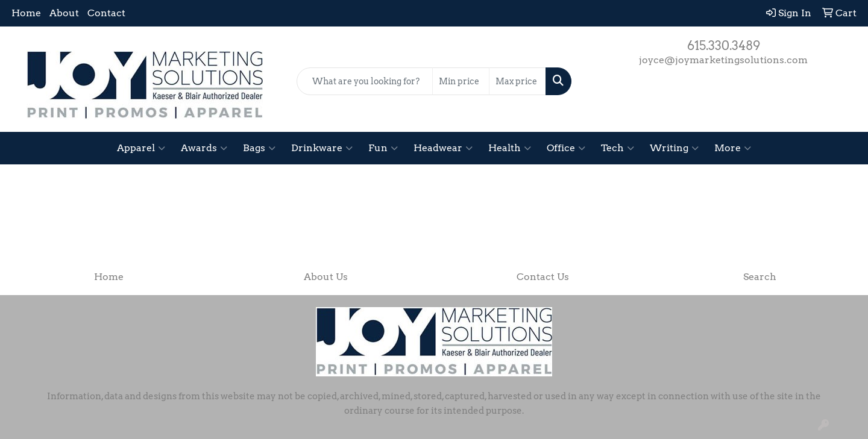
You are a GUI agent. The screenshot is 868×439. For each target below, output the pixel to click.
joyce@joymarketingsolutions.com (723, 60)
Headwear (443, 148)
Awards (204, 148)
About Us (326, 277)
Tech (618, 148)
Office (566, 148)
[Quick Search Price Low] (461, 81)
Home (26, 13)
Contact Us (543, 277)
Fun (383, 148)
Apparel (141, 148)
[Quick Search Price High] (517, 81)
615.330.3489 (724, 46)
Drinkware (322, 148)
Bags (259, 148)
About (64, 13)
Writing (674, 148)
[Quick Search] (365, 81)
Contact (106, 13)
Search (760, 277)
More (733, 148)
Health (510, 148)
